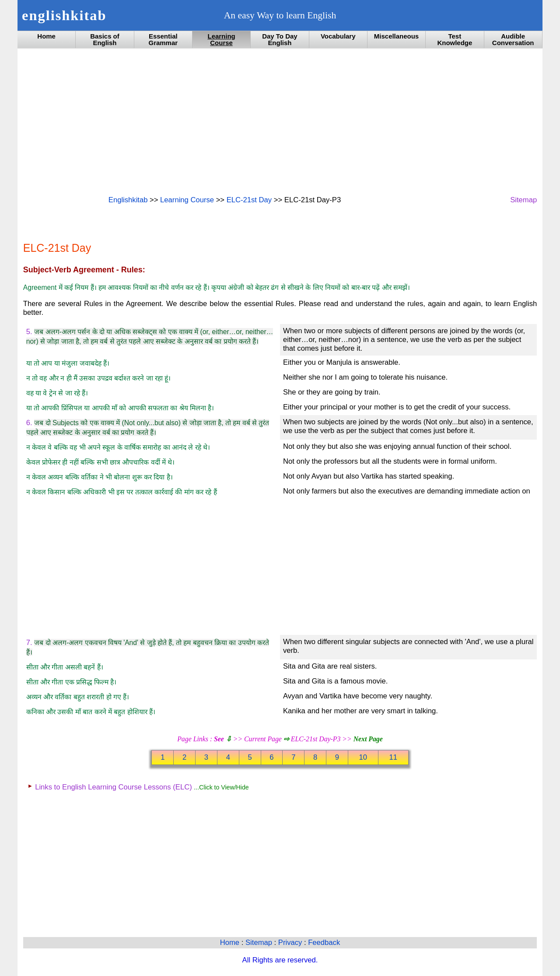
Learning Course (221, 39)
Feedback (324, 943)
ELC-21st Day (249, 200)
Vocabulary (338, 36)
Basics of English (105, 39)
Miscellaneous (396, 36)
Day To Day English (280, 39)
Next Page (368, 739)
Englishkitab (128, 200)
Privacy (291, 943)
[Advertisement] (280, 121)
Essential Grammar (163, 39)
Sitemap (523, 200)
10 (363, 757)
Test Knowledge (455, 39)
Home (46, 36)
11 (393, 757)
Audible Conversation (513, 39)
